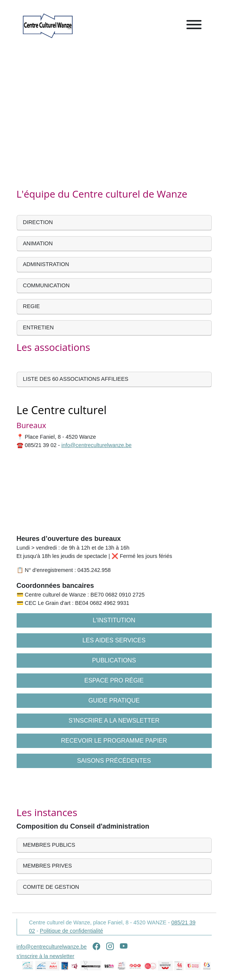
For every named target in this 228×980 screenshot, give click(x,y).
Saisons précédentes (114, 761)
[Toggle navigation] (194, 26)
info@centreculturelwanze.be (96, 445)
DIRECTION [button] (38, 222)
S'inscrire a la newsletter (114, 721)
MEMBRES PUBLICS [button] (49, 845)
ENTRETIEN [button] (39, 327)
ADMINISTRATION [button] (46, 264)
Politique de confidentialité (71, 931)
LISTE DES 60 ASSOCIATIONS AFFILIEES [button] (76, 379)
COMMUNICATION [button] (47, 285)
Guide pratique (114, 700)
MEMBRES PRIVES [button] (48, 866)
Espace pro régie (114, 680)
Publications (114, 660)
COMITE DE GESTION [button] (51, 887)
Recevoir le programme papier (114, 741)
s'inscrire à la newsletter (46, 956)
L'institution (114, 620)
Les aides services (114, 640)
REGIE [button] (32, 306)
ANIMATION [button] (38, 243)
